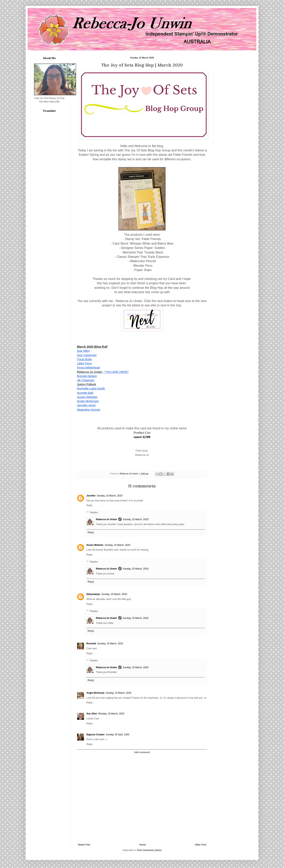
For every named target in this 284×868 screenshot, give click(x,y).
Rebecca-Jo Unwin (106, 519)
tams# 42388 (142, 437)
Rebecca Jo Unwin (90, 372)
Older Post (200, 845)
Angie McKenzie (95, 693)
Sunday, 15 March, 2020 (110, 496)
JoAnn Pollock (86, 384)
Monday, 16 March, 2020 (111, 714)
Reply (89, 505)
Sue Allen (92, 714)
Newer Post (84, 845)
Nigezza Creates (95, 735)
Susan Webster (95, 545)
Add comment (142, 752)
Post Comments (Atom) (149, 850)
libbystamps (93, 594)
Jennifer (91, 496)
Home (143, 845)
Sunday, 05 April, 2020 (118, 735)
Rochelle (91, 644)
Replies (94, 512)
